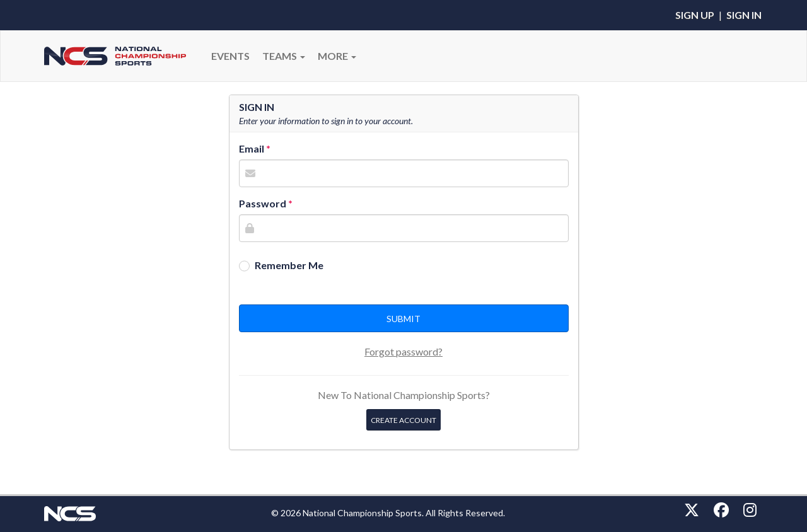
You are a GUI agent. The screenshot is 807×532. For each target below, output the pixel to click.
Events (230, 56)
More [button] (337, 56)
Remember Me (289, 265)
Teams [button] (284, 56)
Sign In (744, 15)
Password (263, 203)
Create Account (403, 420)
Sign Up (695, 15)
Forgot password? (403, 351)
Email (252, 148)
